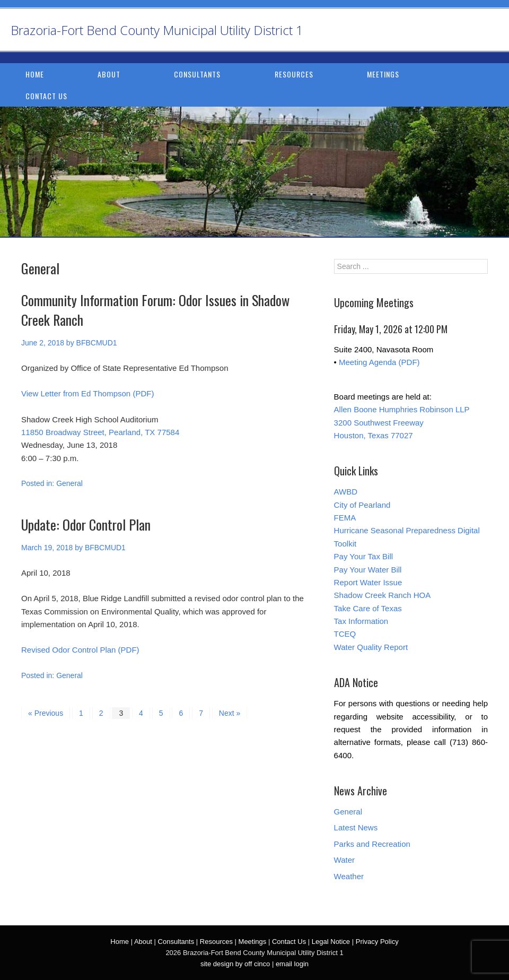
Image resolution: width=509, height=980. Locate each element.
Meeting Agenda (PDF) (379, 362)
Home (35, 74)
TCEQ (345, 634)
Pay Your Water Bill (368, 570)
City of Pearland (362, 505)
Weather (349, 876)
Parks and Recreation (372, 844)
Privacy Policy (377, 942)
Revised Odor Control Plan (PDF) (80, 650)
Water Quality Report (371, 647)
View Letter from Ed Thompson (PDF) (87, 393)
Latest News (356, 827)
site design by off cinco (235, 964)
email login (292, 964)
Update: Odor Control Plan (86, 524)
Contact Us (46, 96)
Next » (230, 713)
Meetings (383, 74)
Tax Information (361, 621)
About (109, 74)
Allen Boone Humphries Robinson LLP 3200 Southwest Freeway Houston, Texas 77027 (402, 422)
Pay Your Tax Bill (363, 556)
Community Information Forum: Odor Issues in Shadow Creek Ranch (155, 310)
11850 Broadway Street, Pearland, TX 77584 (100, 432)
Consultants (197, 74)
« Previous (46, 713)
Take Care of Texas (368, 608)
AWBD (346, 492)
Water (344, 860)
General (69, 483)
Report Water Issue (368, 582)
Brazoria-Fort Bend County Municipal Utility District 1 (157, 30)
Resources (294, 74)
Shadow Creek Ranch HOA (383, 595)
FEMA (345, 518)
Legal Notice (331, 942)
